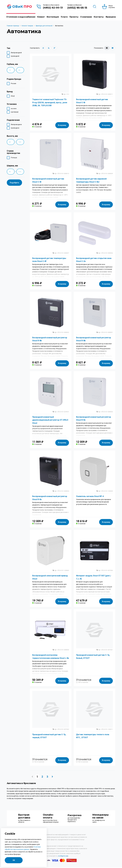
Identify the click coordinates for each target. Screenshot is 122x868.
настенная (14, 112)
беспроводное (15, 124)
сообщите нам (63, 858)
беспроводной (15, 52)
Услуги (64, 17)
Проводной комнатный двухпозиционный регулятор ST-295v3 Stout (50, 421)
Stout (12, 96)
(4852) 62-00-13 (53, 8)
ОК (14, 860)
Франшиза (111, 17)
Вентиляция (53, 17)
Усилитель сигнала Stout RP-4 (90, 498)
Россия (12, 83)
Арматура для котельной (44, 26)
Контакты (99, 17)
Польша (13, 157)
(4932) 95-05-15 (77, 8)
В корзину (62, 125)
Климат (41, 17)
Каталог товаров (27, 26)
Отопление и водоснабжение (21, 17)
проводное (14, 128)
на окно (13, 108)
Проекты (74, 17)
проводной (14, 56)
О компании (86, 17)
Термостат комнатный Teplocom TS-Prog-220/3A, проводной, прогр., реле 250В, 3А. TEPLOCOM (50, 102)
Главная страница (13, 26)
